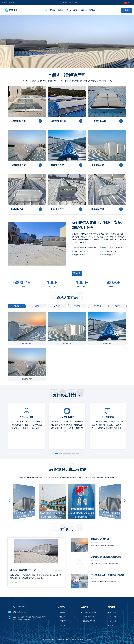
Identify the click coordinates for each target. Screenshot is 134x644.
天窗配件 (117, 306)
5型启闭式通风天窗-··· (90, 621)
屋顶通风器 (77, 306)
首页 (46, 10)
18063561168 (11, 3)
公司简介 (113, 613)
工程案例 (76, 10)
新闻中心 (84, 10)
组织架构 (113, 617)
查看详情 (77, 273)
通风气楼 (57, 306)
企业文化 (113, 625)
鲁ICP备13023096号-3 (78, 639)
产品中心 (68, 10)
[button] (132, 41)
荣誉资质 (113, 621)
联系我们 (92, 10)
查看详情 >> (14, 582)
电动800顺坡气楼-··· (89, 617)
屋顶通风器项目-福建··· (90, 613)
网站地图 (88, 639)
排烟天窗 (60, 10)
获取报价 (127, 10)
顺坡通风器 (97, 306)
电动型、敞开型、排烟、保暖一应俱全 (23, 51)
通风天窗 (52, 10)
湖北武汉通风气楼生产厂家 (23, 570)
